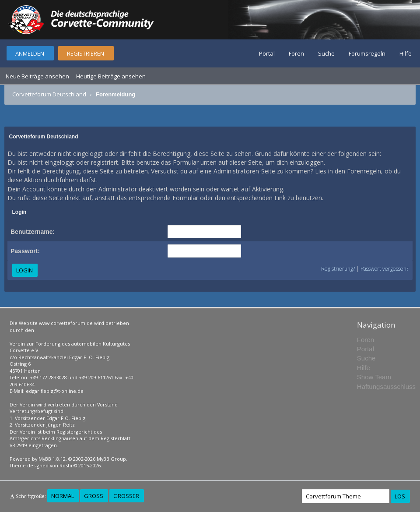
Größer (126, 496)
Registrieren (86, 53)
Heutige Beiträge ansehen (111, 76)
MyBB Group (111, 459)
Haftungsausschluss (386, 387)
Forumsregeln (367, 53)
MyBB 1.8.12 (52, 459)
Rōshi (66, 465)
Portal (267, 53)
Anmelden (30, 53)
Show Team (374, 377)
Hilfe (406, 53)
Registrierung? (338, 269)
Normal (63, 496)
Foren (296, 53)
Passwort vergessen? (384, 269)
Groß (94, 496)
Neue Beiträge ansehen (37, 76)
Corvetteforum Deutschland (49, 94)
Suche (326, 53)
